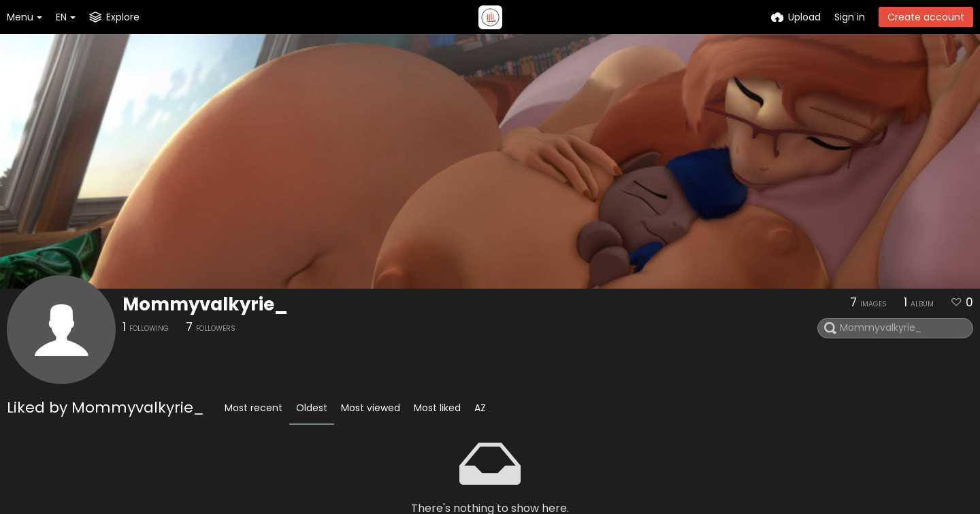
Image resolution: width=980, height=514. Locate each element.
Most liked (437, 408)
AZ (480, 408)
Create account (926, 17)
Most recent (254, 408)
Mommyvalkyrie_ (205, 304)
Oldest (312, 408)
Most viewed (371, 408)
